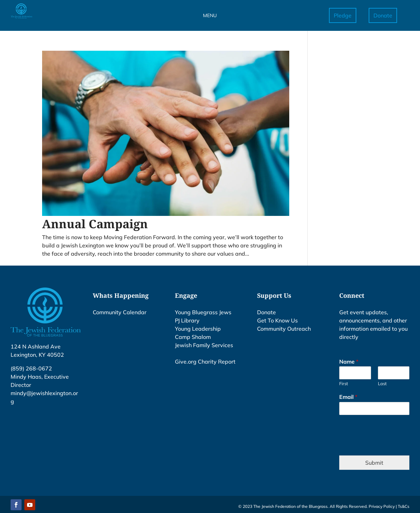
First (344, 383)
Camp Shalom (193, 337)
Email (348, 397)
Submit (374, 463)
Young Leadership (198, 329)
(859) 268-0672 (31, 368)
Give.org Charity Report (205, 362)
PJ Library (187, 320)
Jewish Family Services (204, 345)
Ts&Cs (404, 506)
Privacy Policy (382, 506)
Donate (383, 15)
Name (349, 362)
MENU (210, 15)
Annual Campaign (95, 224)
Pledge (343, 15)
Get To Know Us (277, 320)
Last (382, 383)
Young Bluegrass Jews (203, 312)
